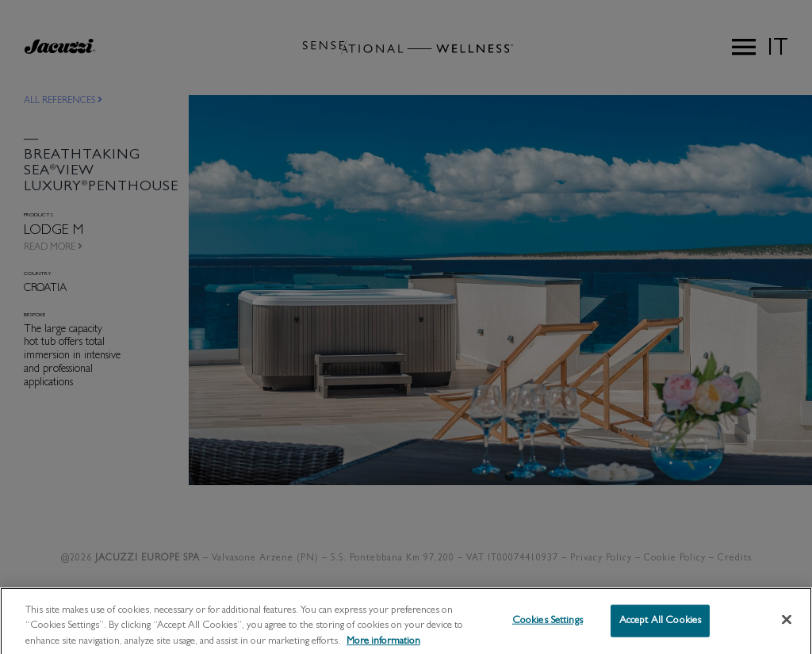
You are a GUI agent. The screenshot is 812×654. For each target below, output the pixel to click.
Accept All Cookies (660, 627)
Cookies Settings (548, 627)
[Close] (787, 625)
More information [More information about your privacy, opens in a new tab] (383, 647)
